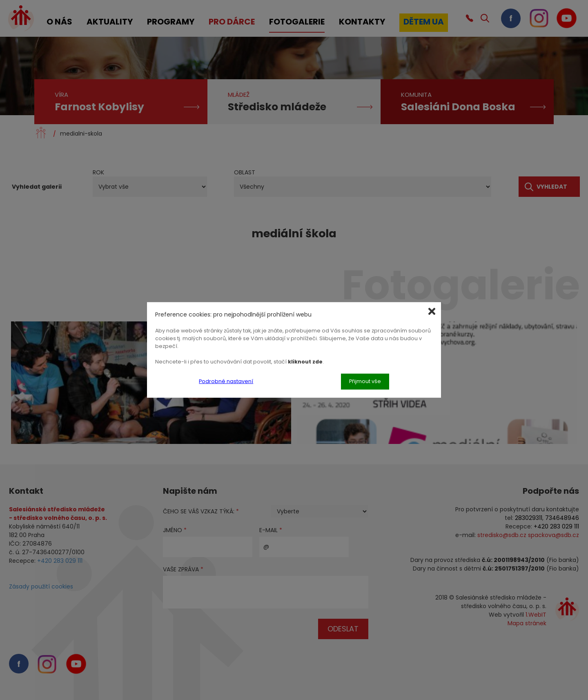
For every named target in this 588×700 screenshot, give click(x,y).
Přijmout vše (365, 381)
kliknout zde (305, 361)
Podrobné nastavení (226, 381)
